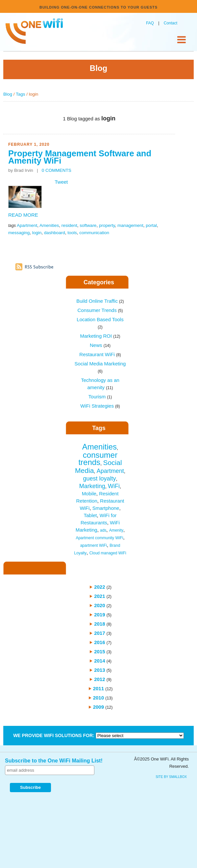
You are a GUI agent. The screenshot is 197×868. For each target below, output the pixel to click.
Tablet (90, 515)
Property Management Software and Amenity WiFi (80, 157)
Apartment (27, 225)
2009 (98, 707)
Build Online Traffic (100, 301)
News (100, 345)
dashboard (55, 233)
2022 (99, 587)
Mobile (89, 494)
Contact (171, 23)
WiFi (114, 486)
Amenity (116, 530)
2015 (99, 651)
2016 (99, 642)
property (107, 225)
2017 (99, 633)
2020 (99, 605)
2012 (99, 679)
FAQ (150, 23)
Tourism (100, 397)
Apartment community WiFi (99, 538)
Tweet (61, 182)
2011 (98, 688)
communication (94, 233)
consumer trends (98, 459)
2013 (99, 670)
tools (72, 233)
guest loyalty (99, 479)
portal (151, 225)
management (130, 225)
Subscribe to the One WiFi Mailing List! (54, 761)
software (88, 225)
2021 (99, 596)
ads (103, 530)
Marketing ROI (100, 336)
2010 (98, 698)
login (37, 233)
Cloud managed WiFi (108, 553)
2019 (99, 615)
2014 (99, 661)
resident (69, 225)
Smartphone (106, 508)
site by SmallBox (171, 777)
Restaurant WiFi (100, 354)
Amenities (49, 225)
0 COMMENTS (57, 170)
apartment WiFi (94, 545)
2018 (99, 624)
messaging (19, 233)
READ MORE (23, 215)
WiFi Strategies (100, 406)
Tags (21, 94)
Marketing (92, 486)
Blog (8, 94)
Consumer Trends (100, 310)
